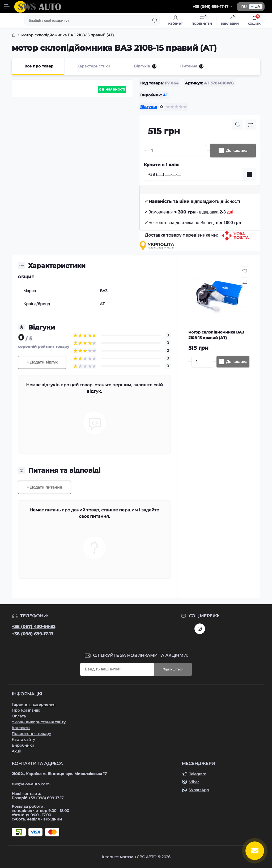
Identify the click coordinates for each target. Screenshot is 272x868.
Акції (16, 751)
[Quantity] (177, 151)
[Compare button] (250, 125)
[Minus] (145, 151)
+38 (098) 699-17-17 (33, 634)
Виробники (23, 745)
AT (165, 95)
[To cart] (233, 362)
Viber (194, 782)
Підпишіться (173, 669)
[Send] (249, 174)
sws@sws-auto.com (31, 784)
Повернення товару (31, 734)
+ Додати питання (44, 487)
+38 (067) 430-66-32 (33, 627)
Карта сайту (23, 739)
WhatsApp (199, 790)
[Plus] (209, 151)
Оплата (19, 716)
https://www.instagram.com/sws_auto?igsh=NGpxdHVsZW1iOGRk (200, 629)
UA (256, 7)
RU (244, 7)
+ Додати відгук (42, 362)
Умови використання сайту (39, 722)
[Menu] (7, 7)
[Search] (155, 20)
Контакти (21, 728)
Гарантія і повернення (33, 704)
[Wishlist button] (238, 125)
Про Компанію (26, 710)
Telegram (198, 774)
